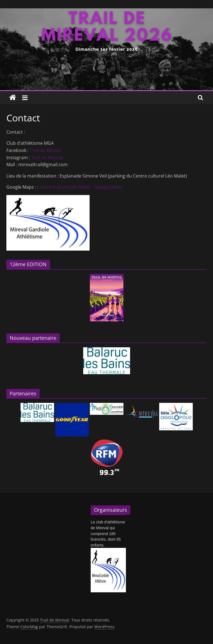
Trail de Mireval (46, 150)
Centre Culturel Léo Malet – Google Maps (80, 187)
